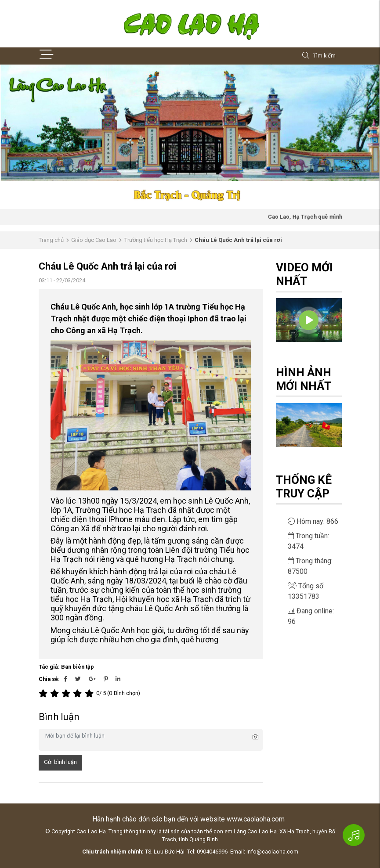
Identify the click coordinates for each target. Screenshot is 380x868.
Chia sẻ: (49, 679)
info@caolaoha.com (272, 852)
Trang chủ (51, 240)
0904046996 (212, 852)
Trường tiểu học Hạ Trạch (156, 240)
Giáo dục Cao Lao (94, 240)
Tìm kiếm (319, 56)
